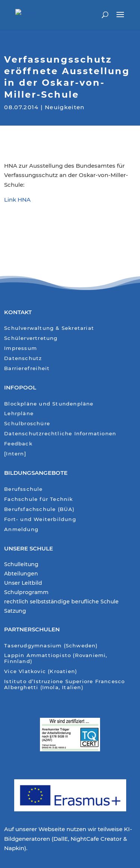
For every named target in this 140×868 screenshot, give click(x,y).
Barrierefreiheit (27, 368)
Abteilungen (21, 574)
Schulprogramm (26, 593)
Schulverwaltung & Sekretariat (49, 328)
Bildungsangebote (36, 473)
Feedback (18, 444)
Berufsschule (23, 489)
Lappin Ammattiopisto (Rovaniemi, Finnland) (56, 658)
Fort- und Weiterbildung (40, 519)
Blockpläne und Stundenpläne (49, 404)
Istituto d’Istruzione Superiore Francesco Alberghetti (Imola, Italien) (64, 684)
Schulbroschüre (27, 424)
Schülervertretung (31, 338)
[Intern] (15, 454)
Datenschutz (23, 358)
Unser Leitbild (23, 583)
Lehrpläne (19, 414)
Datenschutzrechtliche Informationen (60, 434)
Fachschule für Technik (38, 499)
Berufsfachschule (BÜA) (39, 509)
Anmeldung (21, 529)
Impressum (21, 348)
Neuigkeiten (65, 106)
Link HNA (17, 200)
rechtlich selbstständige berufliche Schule (61, 602)
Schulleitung (21, 565)
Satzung (15, 611)
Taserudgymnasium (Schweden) (51, 646)
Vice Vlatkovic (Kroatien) (41, 671)
